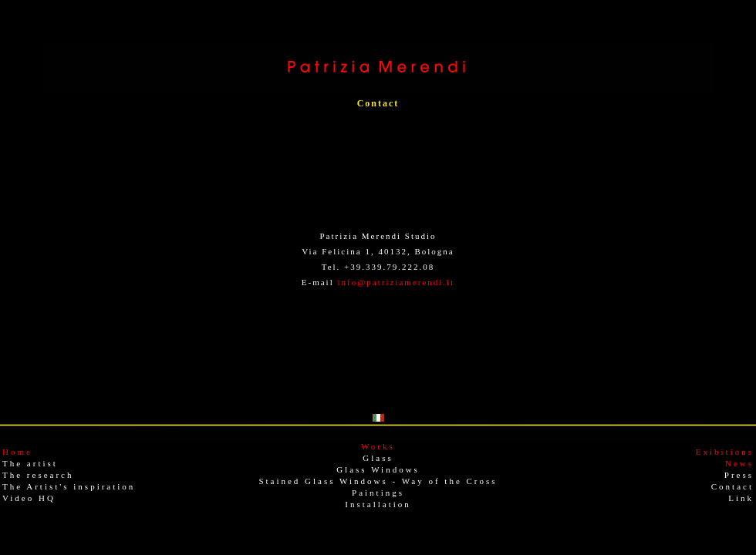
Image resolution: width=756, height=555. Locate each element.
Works (378, 446)
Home (17, 452)
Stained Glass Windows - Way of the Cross (378, 481)
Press (739, 475)
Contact (732, 486)
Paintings (378, 493)
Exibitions (725, 452)
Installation (378, 504)
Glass (378, 458)
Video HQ (29, 498)
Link (741, 498)
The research (38, 475)
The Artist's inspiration (69, 486)
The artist (30, 463)
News (739, 463)
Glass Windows (378, 469)
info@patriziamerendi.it (396, 282)
